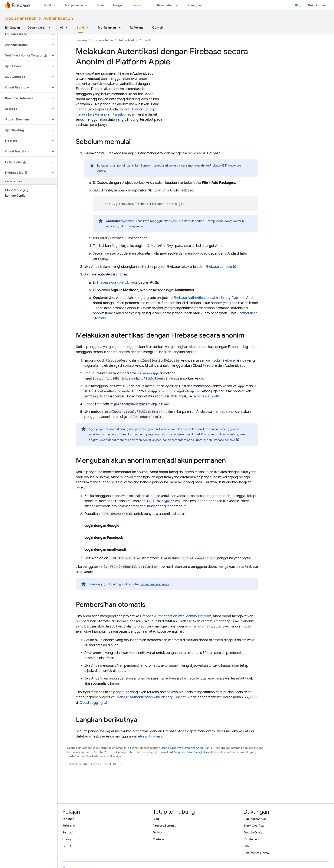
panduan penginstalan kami (123, 165)
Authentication (58, 18)
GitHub (67, 846)
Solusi (101, 5)
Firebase (81, 40)
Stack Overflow (254, 826)
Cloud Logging (91, 703)
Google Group (253, 832)
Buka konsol (317, 5)
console (219, 267)
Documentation (21, 18)
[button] (25, 34)
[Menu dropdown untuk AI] (68, 28)
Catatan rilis (251, 839)
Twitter (158, 832)
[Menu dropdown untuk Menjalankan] (88, 5)
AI (61, 28)
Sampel (68, 832)
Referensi (137, 28)
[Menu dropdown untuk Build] (56, 5)
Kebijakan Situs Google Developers (196, 752)
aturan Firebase (150, 736)
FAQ (246, 846)
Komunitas (165, 5)
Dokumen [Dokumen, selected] (136, 5)
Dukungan (194, 5)
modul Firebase (223, 361)
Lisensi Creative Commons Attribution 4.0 (188, 748)
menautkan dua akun (154, 584)
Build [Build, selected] (80, 28)
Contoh (158, 28)
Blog (298, 5)
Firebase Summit (164, 826)
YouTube (159, 839)
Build (47, 5)
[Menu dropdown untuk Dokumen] (148, 5)
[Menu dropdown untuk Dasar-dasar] (51, 28)
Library (67, 839)
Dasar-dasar (37, 28)
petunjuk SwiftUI (209, 396)
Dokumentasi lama (256, 853)
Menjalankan (74, 5)
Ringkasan (12, 28)
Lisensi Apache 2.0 (96, 752)
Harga (117, 5)
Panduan (68, 819)
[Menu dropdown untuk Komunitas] (178, 5)
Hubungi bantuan (255, 819)
